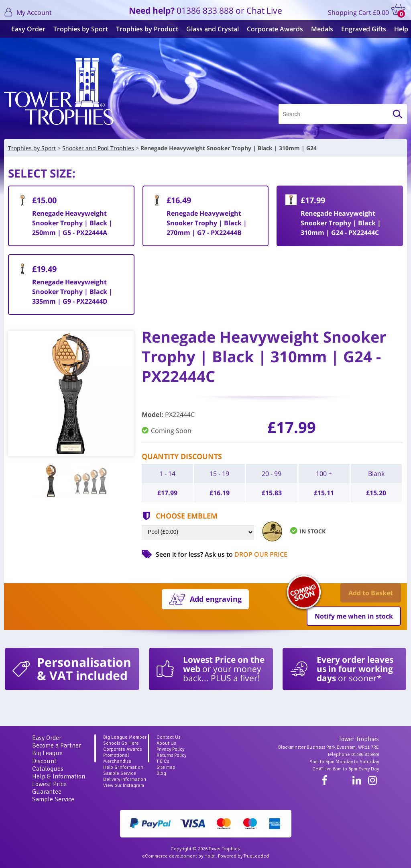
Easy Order (25, 29)
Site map (166, 767)
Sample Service (53, 799)
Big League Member (125, 737)
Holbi (210, 856)
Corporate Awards (272, 29)
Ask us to (246, 554)
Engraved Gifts (360, 29)
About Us (166, 743)
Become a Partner (57, 745)
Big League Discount (47, 757)
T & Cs (163, 761)
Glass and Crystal (209, 29)
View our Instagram (124, 785)
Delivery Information (125, 779)
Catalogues (48, 769)
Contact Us (168, 737)
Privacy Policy (170, 749)
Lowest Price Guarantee (49, 788)
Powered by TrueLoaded (243, 856)
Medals (319, 29)
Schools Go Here (121, 743)
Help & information (123, 767)
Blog (161, 773)
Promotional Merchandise (117, 758)
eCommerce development (170, 856)
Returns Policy (171, 755)
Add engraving (216, 599)
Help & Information (59, 776)
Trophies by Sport (77, 29)
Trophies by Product (144, 29)
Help (398, 29)
